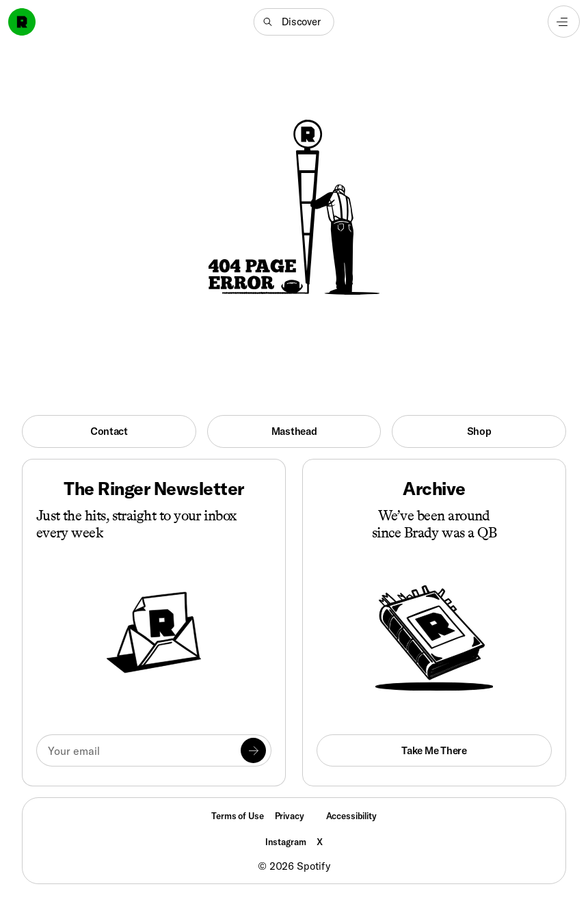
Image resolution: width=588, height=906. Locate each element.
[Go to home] (22, 22)
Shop (479, 431)
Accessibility (351, 816)
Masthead (294, 431)
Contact (109, 431)
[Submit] (254, 751)
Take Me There (434, 750)
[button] (294, 22)
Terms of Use (237, 816)
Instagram (286, 842)
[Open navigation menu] (564, 22)
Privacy (290, 816)
